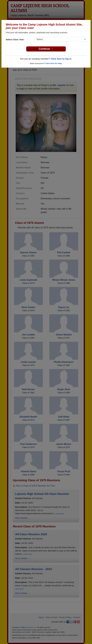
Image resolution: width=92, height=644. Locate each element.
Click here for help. (54, 63)
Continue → (46, 49)
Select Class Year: (15, 39)
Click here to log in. (61, 59)
